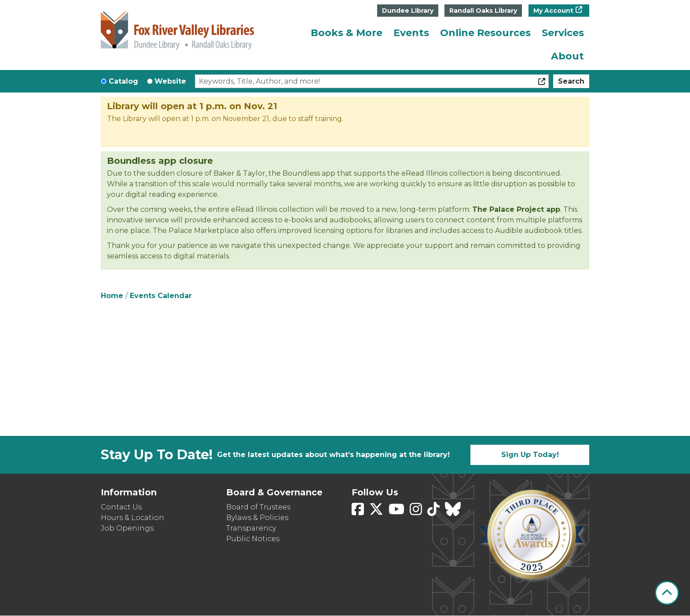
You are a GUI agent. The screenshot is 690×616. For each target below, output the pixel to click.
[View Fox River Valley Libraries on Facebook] (359, 512)
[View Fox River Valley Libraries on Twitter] (377, 512)
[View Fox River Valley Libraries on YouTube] (397, 512)
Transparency (251, 528)
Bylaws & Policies (257, 518)
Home (112, 296)
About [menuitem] (567, 56)
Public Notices (253, 539)
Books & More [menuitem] (347, 33)
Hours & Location (132, 518)
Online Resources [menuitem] (485, 33)
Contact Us (121, 507)
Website (170, 81)
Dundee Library (408, 11)
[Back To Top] (667, 593)
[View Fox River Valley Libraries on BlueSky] (453, 512)
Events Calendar (161, 296)
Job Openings (127, 528)
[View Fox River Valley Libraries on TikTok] (434, 512)
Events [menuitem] (411, 33)
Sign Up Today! (530, 455)
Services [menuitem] (563, 33)
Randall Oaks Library (483, 11)
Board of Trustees (258, 507)
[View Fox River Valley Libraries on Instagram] (417, 512)
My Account (553, 11)
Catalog (123, 81)
